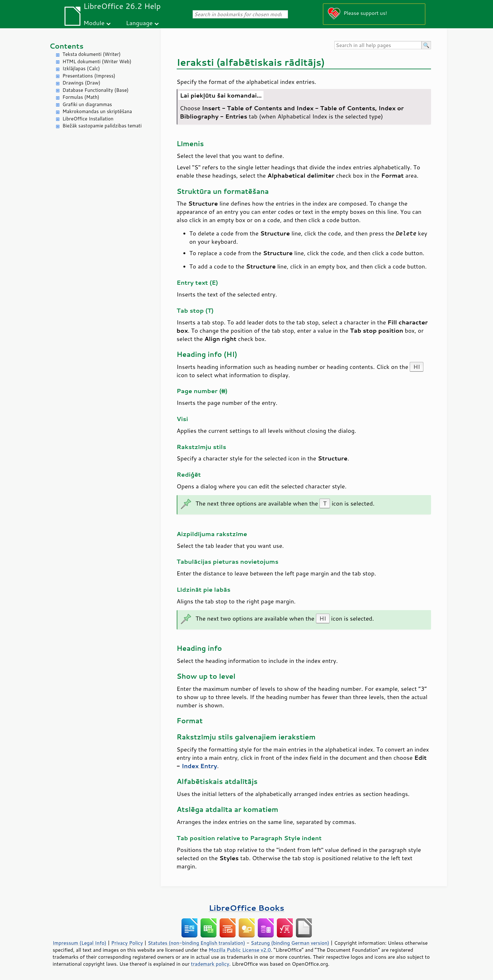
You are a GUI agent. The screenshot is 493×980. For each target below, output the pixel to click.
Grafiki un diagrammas (87, 104)
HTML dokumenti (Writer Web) (97, 61)
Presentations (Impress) (89, 76)
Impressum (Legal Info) (80, 943)
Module (94, 23)
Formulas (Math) (81, 97)
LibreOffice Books (247, 908)
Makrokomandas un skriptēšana (97, 111)
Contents (67, 46)
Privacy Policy (127, 943)
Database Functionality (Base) (96, 90)
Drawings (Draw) (82, 83)
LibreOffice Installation (88, 119)
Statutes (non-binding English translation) (196, 943)
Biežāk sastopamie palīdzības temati (102, 126)
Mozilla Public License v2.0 (240, 950)
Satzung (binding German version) (290, 943)
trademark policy (210, 964)
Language (139, 23)
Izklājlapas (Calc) (81, 68)
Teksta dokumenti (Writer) (92, 54)
